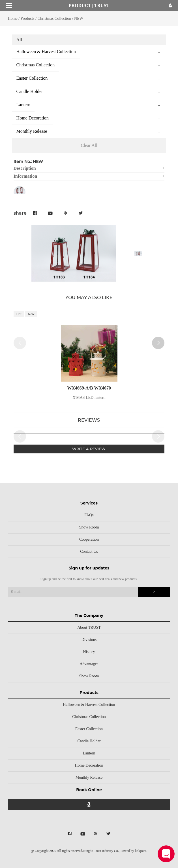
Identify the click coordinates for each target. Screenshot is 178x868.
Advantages (89, 664)
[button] (158, 347)
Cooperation (89, 539)
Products (28, 19)
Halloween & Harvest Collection (89, 705)
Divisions (89, 640)
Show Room (89, 527)
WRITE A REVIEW (89, 451)
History (89, 652)
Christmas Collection (54, 19)
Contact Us (89, 552)
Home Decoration (89, 765)
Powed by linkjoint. (134, 851)
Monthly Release (89, 777)
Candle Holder (89, 741)
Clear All (89, 145)
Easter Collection (89, 729)
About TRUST (89, 627)
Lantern (89, 753)
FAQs (89, 515)
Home (13, 19)
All (19, 40)
